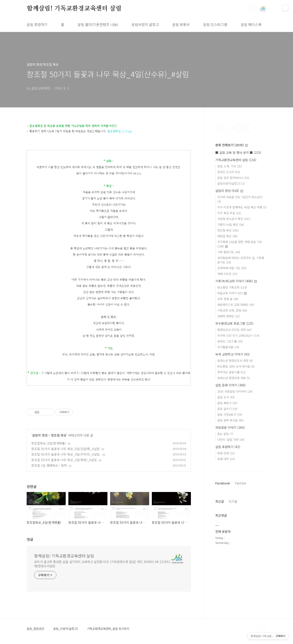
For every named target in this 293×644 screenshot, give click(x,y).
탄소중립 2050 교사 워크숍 (236, 366)
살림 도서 (226, 397)
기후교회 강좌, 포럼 (232, 310)
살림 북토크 (227, 403)
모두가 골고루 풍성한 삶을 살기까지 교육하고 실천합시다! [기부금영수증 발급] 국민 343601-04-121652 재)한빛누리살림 (102, 564)
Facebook (223, 483)
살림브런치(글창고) (231, 183)
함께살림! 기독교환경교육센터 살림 (74, 9)
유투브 (250, 128)
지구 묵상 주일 (229, 213)
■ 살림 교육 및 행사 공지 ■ (238, 152)
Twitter (241, 483)
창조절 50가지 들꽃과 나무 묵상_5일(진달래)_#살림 (65, 449)
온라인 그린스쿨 (230, 341)
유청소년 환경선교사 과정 (235, 361)
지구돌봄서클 (228, 347)
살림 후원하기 (37, 24)
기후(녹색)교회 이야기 (236, 281)
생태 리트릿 (227, 274)
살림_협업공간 (35, 629)
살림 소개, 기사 (230, 166)
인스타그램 (230, 128)
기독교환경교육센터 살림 (236, 160)
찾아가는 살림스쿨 (231, 372)
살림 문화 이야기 (231, 385)
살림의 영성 (40, 435)
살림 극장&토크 (230, 414)
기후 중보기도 (229, 252)
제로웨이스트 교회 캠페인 (236, 305)
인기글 (233, 501)
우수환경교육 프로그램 (234, 323)
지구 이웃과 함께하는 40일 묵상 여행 (242, 207)
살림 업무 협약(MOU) (233, 178)
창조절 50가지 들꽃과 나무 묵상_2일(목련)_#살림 (64, 460)
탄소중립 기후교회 (232, 287)
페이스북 (219, 128)
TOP (263, 630)
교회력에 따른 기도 (232, 268)
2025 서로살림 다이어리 (235, 391)
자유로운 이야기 (230, 427)
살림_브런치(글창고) (66, 629)
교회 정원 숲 (228, 299)
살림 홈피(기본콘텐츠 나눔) (98, 24)
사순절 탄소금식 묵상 (234, 219)
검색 (253, 9)
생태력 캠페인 (229, 316)
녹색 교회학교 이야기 (233, 354)
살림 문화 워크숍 (230, 420)
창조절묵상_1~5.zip (120, 131)
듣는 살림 (225, 434)
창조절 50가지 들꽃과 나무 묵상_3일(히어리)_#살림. (66, 454)
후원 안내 (226, 453)
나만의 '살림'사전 (231, 440)
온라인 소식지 (229, 172)
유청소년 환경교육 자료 (234, 378)
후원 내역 (226, 459)
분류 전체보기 (232, 145)
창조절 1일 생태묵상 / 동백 (49, 465)
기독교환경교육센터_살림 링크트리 (108, 629)
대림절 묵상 (227, 236)
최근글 (220, 501)
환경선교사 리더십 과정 (234, 330)
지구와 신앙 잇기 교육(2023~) (238, 335)
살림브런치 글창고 (145, 24)
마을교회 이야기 (232, 293)
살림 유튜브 (181, 24)
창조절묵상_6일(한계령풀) (49, 443)
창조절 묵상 (59, 435)
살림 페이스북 (251, 24)
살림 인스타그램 (215, 24)
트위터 (240, 128)
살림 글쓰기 (227, 409)
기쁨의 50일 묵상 (231, 224)
